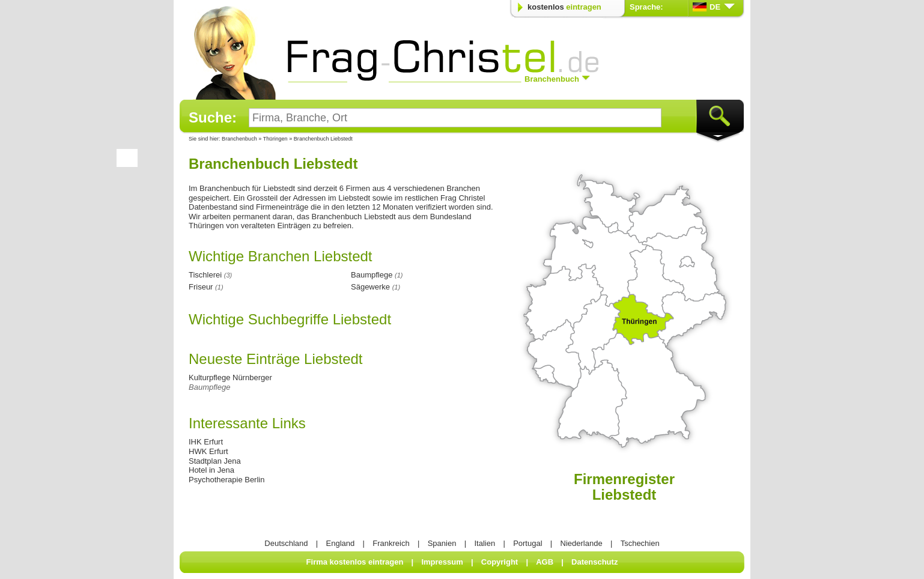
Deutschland (286, 543)
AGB (545, 562)
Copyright (500, 562)
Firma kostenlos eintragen (355, 562)
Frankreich (391, 543)
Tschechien (640, 543)
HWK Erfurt (208, 451)
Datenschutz (594, 562)
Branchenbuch (239, 139)
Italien (485, 543)
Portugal (527, 543)
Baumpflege (209, 387)
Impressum (442, 562)
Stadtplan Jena (215, 461)
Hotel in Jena (211, 470)
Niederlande (582, 543)
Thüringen (276, 139)
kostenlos (564, 7)
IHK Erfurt (206, 442)
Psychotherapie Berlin (226, 480)
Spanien (442, 543)
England (341, 543)
